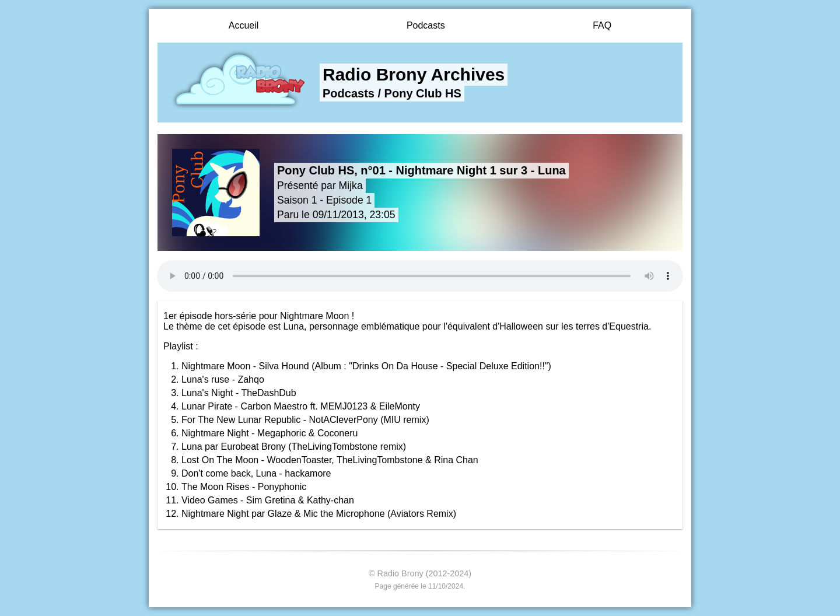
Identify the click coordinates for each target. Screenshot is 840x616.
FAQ (602, 25)
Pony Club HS (423, 93)
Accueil (244, 25)
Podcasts (426, 25)
